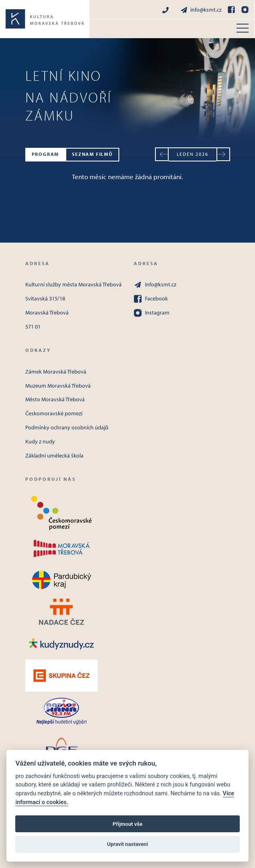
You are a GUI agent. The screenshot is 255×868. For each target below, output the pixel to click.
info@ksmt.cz (201, 10)
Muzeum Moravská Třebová (58, 386)
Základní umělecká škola (54, 455)
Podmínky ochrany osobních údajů (67, 427)
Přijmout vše (127, 824)
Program (46, 154)
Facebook (151, 299)
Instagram (152, 313)
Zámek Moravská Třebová (56, 372)
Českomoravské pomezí (54, 413)
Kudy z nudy (40, 441)
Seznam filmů (92, 154)
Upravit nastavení (128, 844)
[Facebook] (231, 10)
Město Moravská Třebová (55, 399)
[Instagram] (245, 10)
